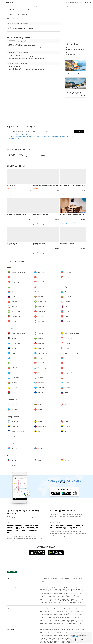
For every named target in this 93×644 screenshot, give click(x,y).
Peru (55, 602)
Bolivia (54, 601)
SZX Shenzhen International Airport (21, 10)
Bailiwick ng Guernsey (75, 595)
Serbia (81, 598)
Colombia (62, 601)
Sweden (41, 599)
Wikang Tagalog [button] (88, 2)
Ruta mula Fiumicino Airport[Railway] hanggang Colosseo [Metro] (57, 137)
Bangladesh (62, 588)
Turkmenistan (42, 592)
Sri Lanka (73, 589)
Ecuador (73, 601)
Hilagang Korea (68, 592)
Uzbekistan (62, 592)
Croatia (46, 597)
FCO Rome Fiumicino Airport (18, 14)
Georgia (71, 588)
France (59, 595)
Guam (63, 602)
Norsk (76, 580)
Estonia (46, 595)
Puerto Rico (68, 601)
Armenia (51, 588)
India (44, 589)
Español (61, 580)
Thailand (82, 591)
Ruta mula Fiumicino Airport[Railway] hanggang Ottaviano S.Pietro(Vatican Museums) (30, 135)
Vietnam (56, 592)
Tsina (67, 588)
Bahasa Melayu (68, 578)
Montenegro (42, 598)
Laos (69, 589)
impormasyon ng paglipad (72, 2)
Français (52, 580)
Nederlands (42, 581)
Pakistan (62, 591)
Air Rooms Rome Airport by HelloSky (72, 214)
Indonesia (82, 588)
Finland (55, 595)
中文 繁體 (50, 578)
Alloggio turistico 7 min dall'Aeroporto (46, 185)
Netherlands (58, 598)
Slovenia (46, 599)
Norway (63, 598)
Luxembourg (70, 597)
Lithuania (64, 597)
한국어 (59, 578)
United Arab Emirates (44, 588)
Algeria (67, 602)
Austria (41, 594)
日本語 (41, 578)
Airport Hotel (11, 185)
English (45, 578)
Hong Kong (76, 588)
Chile (58, 601)
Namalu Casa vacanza (67, 243)
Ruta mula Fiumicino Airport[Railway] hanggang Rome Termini (24, 137)
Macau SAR (47, 591)
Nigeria (80, 602)
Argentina (50, 601)
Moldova (79, 597)
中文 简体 (55, 578)
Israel (41, 589)
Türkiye (48, 592)
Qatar (66, 591)
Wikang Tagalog (46, 580)
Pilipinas (57, 591)
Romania (77, 598)
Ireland (50, 597)
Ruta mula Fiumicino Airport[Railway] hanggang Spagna (67, 135)
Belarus (55, 599)
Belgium (56, 594)
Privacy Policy (75, 637)
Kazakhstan (64, 589)
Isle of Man (55, 597)
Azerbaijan (57, 588)
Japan (50, 589)
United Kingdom (65, 595)
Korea (60, 589)
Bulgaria (61, 594)
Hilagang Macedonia (50, 598)
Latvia (75, 597)
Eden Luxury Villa (12, 243)
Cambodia (55, 589)
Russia (64, 599)
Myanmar (78, 589)
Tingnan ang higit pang (14, 138)
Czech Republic (73, 594)
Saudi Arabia (71, 591)
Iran (47, 589)
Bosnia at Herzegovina (48, 594)
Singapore (77, 591)
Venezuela (50, 602)
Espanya (51, 595)
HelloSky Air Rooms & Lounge (17, 214)
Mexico (72, 599)
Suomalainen (71, 580)
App (81, 2)
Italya (60, 597)
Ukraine (60, 599)
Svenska (81, 580)
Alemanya (79, 594)
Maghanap (79, 131)
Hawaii (45, 601)
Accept (81, 640)
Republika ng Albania (77, 592)
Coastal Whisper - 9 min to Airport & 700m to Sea (76, 185)
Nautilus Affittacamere (41, 214)
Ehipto (71, 602)
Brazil (46, 602)
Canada (68, 599)
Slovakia (51, 599)
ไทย (63, 578)
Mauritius (75, 602)
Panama (77, 599)
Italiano (66, 580)
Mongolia (42, 591)
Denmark (41, 595)
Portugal (72, 598)
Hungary (41, 597)
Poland (68, 598)
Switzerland (66, 594)
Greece (82, 595)
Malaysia (53, 591)
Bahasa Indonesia (76, 578)
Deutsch (57, 580)
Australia (59, 602)
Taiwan (52, 592)
